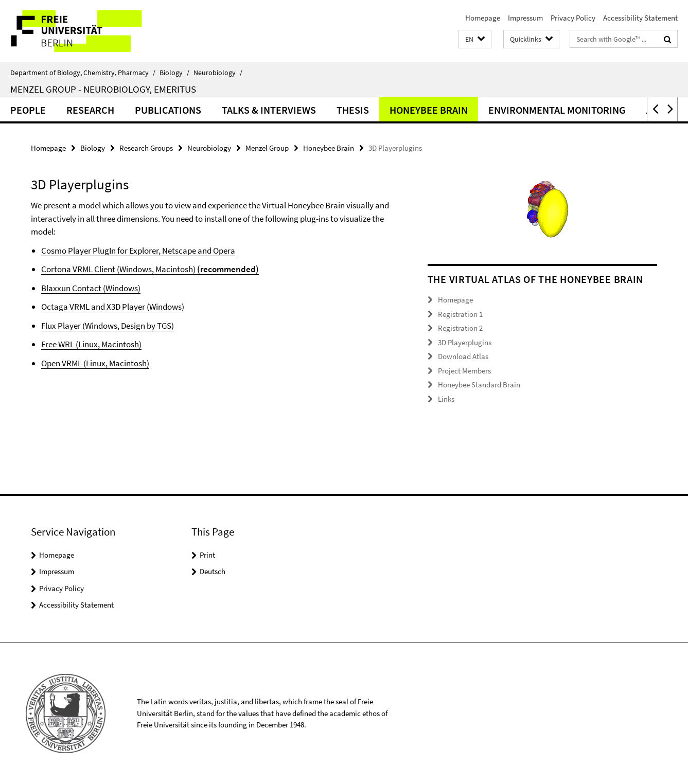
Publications (168, 110)
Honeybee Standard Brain (479, 385)
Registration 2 (460, 328)
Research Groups (146, 148)
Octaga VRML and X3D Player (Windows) (113, 307)
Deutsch (213, 571)
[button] (475, 39)
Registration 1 (460, 314)
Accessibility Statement (640, 18)
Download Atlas (463, 356)
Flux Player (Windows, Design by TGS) (108, 326)
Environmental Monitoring (557, 110)
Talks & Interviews (269, 110)
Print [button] (207, 555)
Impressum (525, 18)
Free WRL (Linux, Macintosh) (91, 344)
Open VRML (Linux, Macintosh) (95, 363)
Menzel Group (267, 148)
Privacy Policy (573, 18)
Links (446, 399)
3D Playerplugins (465, 342)
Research (90, 110)
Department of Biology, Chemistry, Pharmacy (83, 73)
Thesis (353, 110)
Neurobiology (218, 73)
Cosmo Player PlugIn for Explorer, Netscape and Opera (138, 251)
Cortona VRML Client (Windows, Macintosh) (118, 269)
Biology (174, 73)
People (28, 110)
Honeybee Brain (429, 110)
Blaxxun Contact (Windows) (91, 288)
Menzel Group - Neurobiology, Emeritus (103, 89)
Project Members (464, 371)
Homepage (483, 18)
